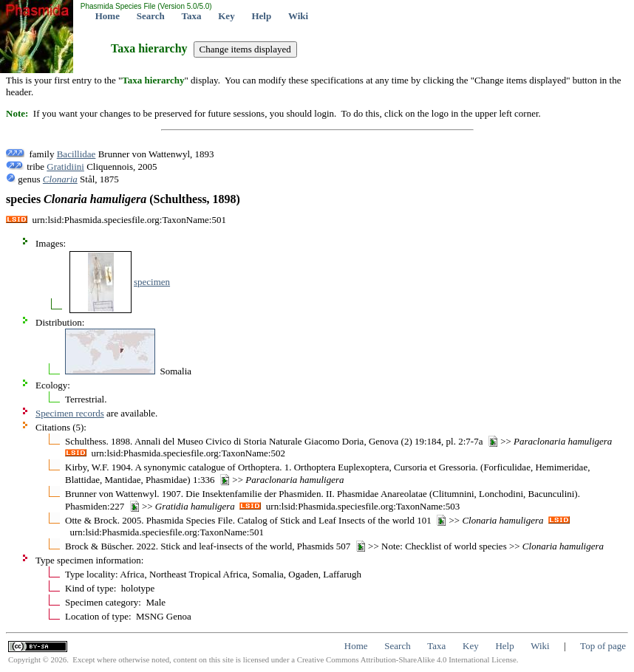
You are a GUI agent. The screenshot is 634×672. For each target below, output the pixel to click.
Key (226, 16)
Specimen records (70, 413)
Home (108, 16)
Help (261, 16)
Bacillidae (76, 154)
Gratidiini (65, 167)
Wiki (298, 16)
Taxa (192, 16)
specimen (152, 282)
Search (151, 16)
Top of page (603, 646)
